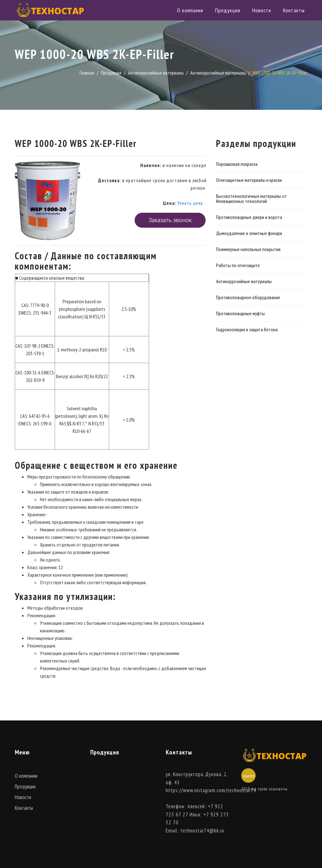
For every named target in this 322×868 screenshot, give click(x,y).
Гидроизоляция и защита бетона (247, 329)
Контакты (294, 10)
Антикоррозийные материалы (156, 73)
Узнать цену (190, 203)
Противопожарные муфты (240, 313)
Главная (87, 73)
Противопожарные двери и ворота (249, 217)
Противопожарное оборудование (248, 297)
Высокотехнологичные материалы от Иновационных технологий (251, 199)
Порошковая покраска (237, 164)
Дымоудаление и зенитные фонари (249, 233)
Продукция (228, 10)
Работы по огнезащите (238, 265)
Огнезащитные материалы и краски (249, 180)
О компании (190, 10)
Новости (262, 10)
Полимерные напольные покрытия (248, 249)
